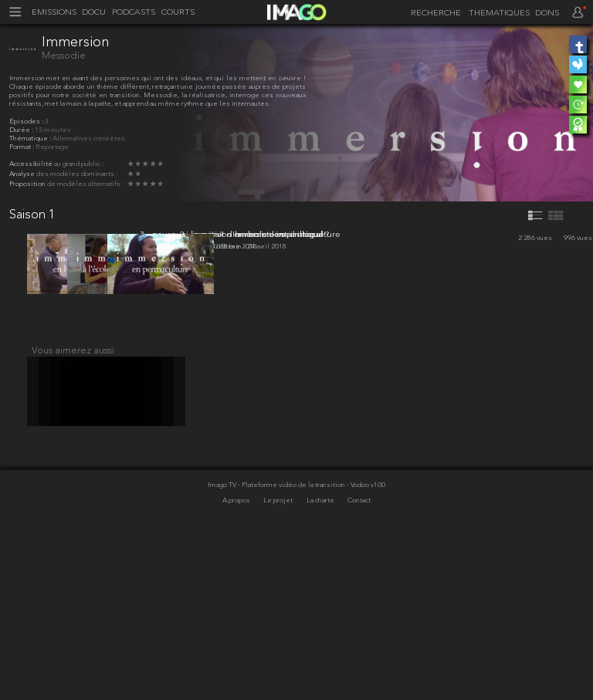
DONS (547, 14)
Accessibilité (32, 164)
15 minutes (53, 130)
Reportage (52, 147)
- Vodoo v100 (366, 646)
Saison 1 (32, 215)
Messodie (64, 56)
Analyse (23, 174)
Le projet (279, 661)
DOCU (94, 13)
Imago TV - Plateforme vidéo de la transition (277, 646)
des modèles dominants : (77, 174)
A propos (237, 661)
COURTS (178, 13)
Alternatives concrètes (89, 139)
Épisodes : (27, 122)
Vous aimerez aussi (73, 502)
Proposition (28, 184)
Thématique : (31, 139)
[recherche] (433, 14)
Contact (359, 661)
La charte (321, 661)
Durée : (22, 130)
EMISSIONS (54, 13)
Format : (22, 147)
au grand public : (79, 164)
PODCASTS (134, 13)
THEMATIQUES (499, 14)
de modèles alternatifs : (85, 184)
